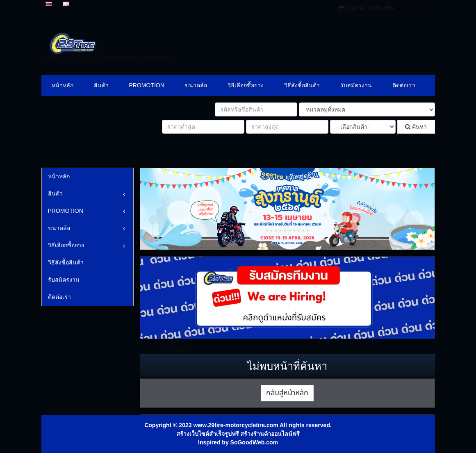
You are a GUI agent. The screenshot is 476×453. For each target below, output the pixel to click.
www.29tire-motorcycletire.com (236, 425)
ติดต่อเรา (404, 85)
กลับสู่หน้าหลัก (287, 393)
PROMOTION (147, 85)
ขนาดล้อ (196, 85)
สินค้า (101, 85)
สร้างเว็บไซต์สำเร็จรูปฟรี (208, 434)
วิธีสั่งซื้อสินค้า (302, 85)
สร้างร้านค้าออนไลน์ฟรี (270, 434)
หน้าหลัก (63, 85)
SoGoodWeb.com (254, 442)
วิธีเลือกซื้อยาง (246, 85)
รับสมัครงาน (356, 85)
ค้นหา (416, 127)
